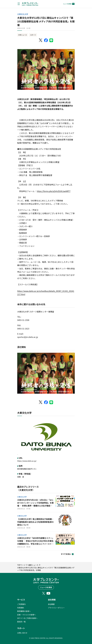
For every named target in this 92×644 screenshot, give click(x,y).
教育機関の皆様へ (24, 611)
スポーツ (33, 35)
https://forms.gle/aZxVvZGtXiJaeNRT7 (54, 191)
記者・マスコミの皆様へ (26, 615)
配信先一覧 (21, 622)
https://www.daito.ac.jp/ (27, 461)
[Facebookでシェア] (46, 40)
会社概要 (51, 604)
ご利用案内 (21, 604)
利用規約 (21, 608)
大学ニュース (22, 35)
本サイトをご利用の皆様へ (27, 618)
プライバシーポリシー (56, 608)
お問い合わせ (22, 633)
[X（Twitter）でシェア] (41, 40)
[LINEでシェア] (51, 40)
